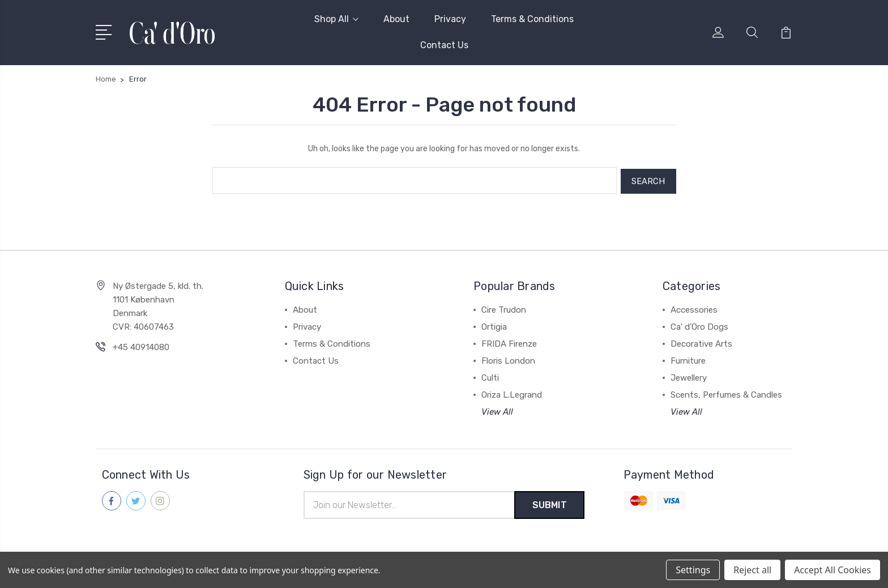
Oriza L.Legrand (512, 393)
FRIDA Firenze (509, 342)
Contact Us (444, 45)
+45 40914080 (141, 346)
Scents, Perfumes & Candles (726, 393)
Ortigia (494, 325)
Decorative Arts (701, 342)
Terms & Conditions (532, 19)
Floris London (508, 359)
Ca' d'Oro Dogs (699, 325)
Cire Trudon (504, 308)
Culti (490, 376)
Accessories (694, 308)
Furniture (688, 359)
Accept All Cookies (832, 570)
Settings (693, 570)
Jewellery (689, 376)
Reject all (752, 570)
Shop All (336, 19)
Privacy (450, 19)
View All (497, 410)
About (396, 19)
